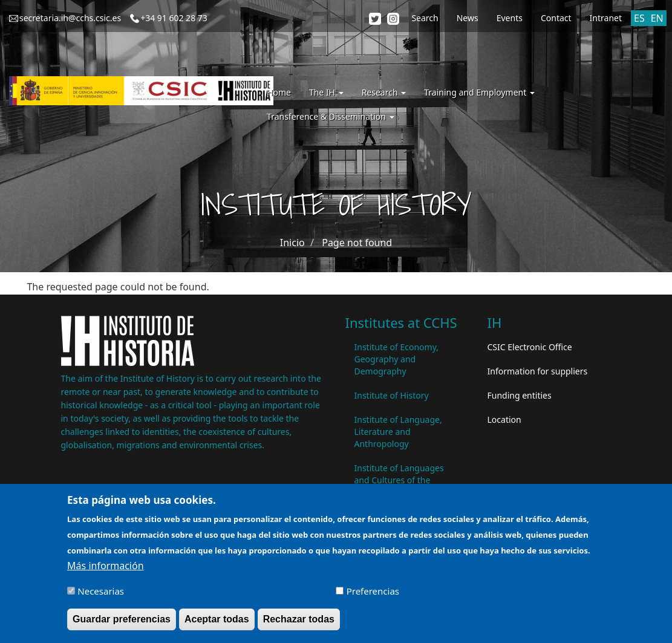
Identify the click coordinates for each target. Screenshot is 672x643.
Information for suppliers (538, 371)
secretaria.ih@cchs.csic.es (70, 18)
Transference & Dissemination (330, 116)
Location (504, 419)
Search (425, 18)
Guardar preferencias (122, 624)
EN (657, 18)
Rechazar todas (299, 624)
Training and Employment (479, 92)
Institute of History (392, 395)
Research (384, 92)
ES (639, 18)
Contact (556, 18)
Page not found (357, 243)
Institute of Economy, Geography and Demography (397, 359)
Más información (105, 570)
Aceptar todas (217, 624)
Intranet (606, 18)
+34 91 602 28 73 (174, 18)
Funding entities (520, 395)
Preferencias (373, 596)
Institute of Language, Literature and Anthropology (398, 432)
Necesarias (101, 596)
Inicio (292, 243)
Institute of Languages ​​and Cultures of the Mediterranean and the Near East (400, 486)
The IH (326, 92)
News (468, 18)
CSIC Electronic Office (530, 347)
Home (279, 92)
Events (510, 18)
